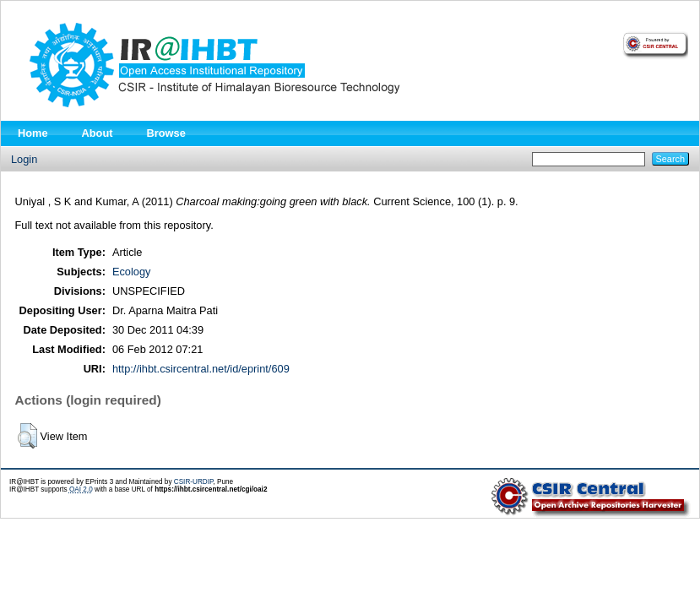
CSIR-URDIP (194, 482)
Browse (166, 133)
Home (33, 133)
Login (24, 159)
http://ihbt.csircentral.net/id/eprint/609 (201, 369)
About (98, 133)
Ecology (132, 272)
